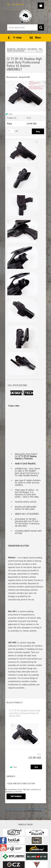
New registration (18, 4)
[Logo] (26, 16)
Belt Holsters (22, 49)
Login (8, 4)
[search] (41, 27)
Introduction (11, 49)
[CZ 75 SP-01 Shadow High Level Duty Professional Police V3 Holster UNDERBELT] (26, 82)
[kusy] (10, 131)
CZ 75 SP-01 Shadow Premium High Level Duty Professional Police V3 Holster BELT (25, 713)
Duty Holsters (33, 49)
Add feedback (16, 796)
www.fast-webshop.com (32, 811)
